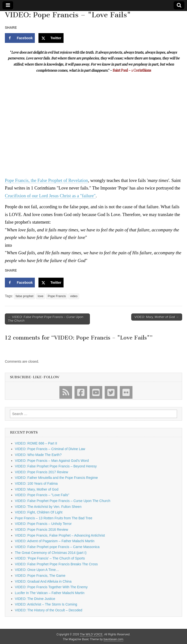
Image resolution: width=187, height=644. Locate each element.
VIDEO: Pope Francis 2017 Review (42, 472)
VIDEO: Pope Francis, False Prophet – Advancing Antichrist (60, 535)
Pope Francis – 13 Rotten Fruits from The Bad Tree (54, 518)
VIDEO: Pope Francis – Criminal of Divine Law (50, 449)
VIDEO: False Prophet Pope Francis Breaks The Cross (56, 564)
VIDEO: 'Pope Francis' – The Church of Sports (50, 558)
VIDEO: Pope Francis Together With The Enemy (51, 587)
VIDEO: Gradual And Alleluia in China (43, 581)
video (74, 296)
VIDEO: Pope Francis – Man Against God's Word (52, 461)
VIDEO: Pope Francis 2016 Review (42, 530)
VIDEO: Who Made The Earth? (38, 455)
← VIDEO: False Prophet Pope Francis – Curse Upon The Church (46, 319)
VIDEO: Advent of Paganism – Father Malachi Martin (55, 541)
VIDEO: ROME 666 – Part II (36, 443)
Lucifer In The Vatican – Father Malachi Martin (50, 593)
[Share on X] (51, 38)
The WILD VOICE (91, 635)
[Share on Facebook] (20, 38)
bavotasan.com (114, 639)
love (41, 296)
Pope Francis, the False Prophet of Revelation (46, 180)
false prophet (24, 296)
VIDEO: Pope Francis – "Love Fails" (42, 495)
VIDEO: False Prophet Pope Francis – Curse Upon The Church (63, 501)
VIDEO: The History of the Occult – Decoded (49, 610)
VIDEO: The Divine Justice (35, 599)
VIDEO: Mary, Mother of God (37, 489)
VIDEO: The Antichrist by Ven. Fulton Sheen (48, 507)
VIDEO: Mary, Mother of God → (157, 317)
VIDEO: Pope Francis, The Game (40, 576)
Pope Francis (57, 296)
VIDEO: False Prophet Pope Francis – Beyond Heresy (56, 466)
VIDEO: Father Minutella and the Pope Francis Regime (56, 478)
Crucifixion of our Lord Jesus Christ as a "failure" (50, 196)
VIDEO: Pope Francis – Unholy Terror (43, 524)
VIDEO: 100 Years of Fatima (36, 483)
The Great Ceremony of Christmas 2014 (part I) (51, 553)
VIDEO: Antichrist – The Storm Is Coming (46, 604)
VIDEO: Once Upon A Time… (37, 570)
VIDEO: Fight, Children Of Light (39, 512)
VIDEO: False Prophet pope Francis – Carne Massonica (57, 547)
